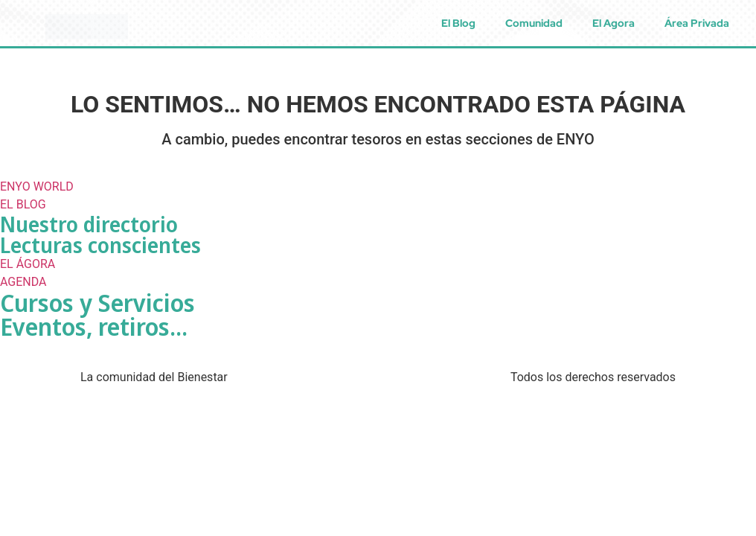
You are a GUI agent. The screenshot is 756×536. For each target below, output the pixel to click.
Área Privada (697, 23)
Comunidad (534, 23)
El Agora (614, 23)
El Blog (458, 23)
